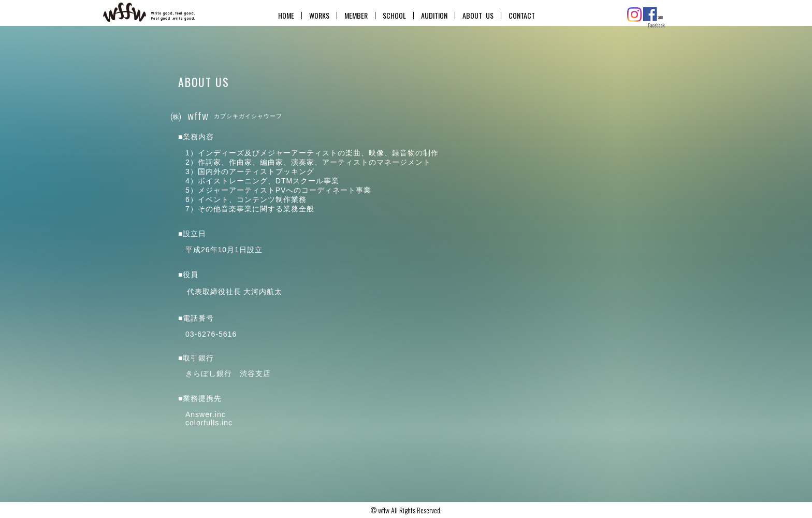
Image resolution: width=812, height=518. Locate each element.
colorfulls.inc (209, 423)
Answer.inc (206, 414)
